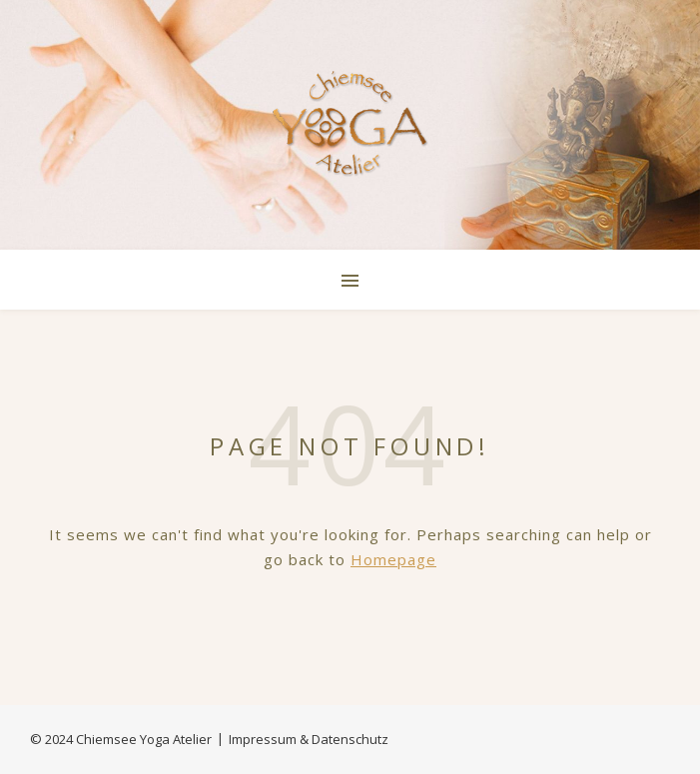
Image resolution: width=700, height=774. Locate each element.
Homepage (393, 559)
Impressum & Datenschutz (309, 739)
